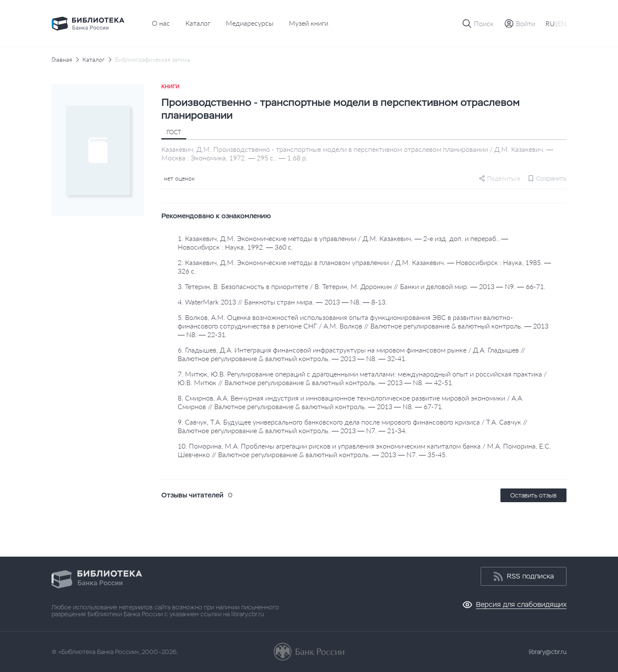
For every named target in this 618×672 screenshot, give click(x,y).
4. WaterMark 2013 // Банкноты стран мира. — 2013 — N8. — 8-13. (282, 302)
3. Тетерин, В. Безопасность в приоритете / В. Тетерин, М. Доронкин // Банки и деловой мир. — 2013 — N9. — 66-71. (362, 286)
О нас (161, 23)
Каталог (198, 23)
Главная (62, 60)
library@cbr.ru (548, 652)
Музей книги (309, 23)
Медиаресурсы (250, 23)
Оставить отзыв (533, 495)
